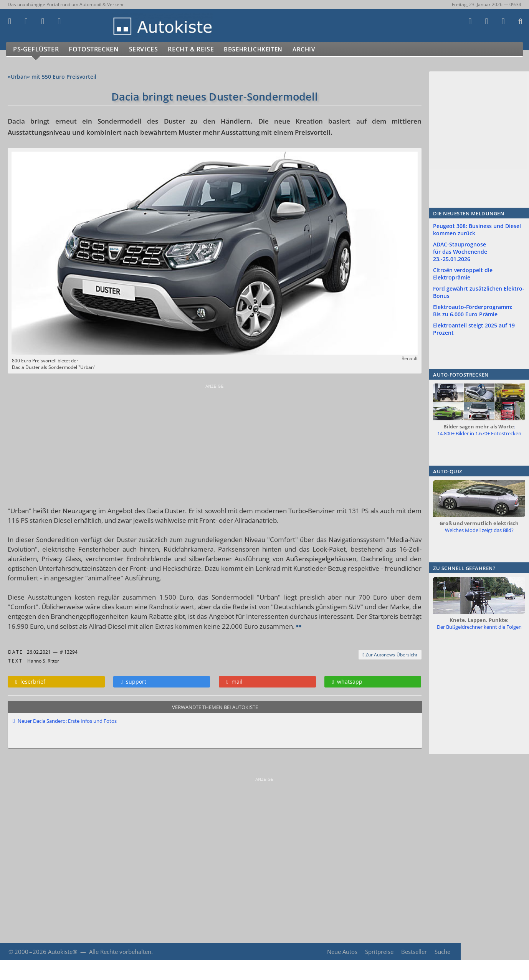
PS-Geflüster (36, 49)
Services (147, 49)
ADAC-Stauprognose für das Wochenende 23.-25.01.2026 (460, 252)
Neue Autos (341, 952)
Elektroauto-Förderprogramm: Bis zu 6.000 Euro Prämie (473, 311)
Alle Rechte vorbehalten (120, 952)
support (134, 682)
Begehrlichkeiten (263, 49)
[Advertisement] (215, 443)
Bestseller (414, 952)
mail (235, 682)
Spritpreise (379, 952)
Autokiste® (63, 952)
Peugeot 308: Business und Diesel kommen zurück (477, 230)
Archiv (318, 49)
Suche (442, 952)
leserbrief (30, 682)
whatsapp (347, 682)
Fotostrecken (96, 49)
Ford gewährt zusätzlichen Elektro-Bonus (479, 292)
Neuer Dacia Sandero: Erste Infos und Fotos (67, 721)
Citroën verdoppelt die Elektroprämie (463, 274)
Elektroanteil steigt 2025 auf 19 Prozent (474, 329)
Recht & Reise (196, 49)
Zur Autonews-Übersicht (390, 655)
